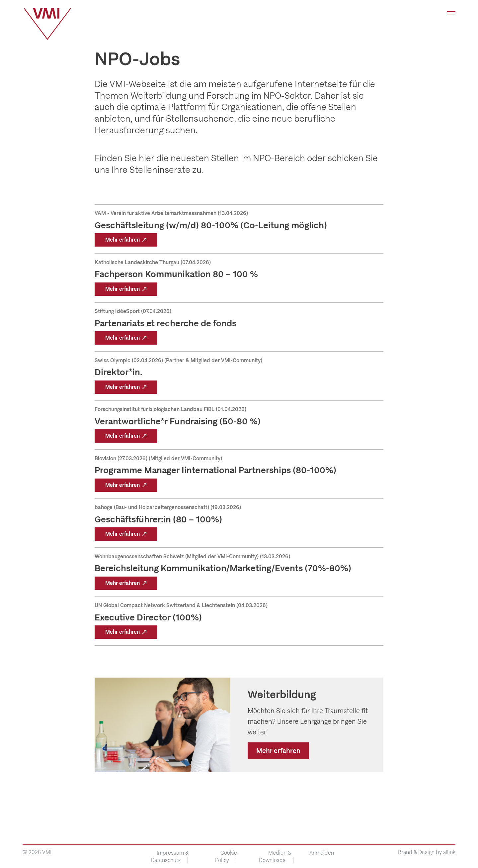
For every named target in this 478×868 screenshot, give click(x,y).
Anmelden (322, 853)
